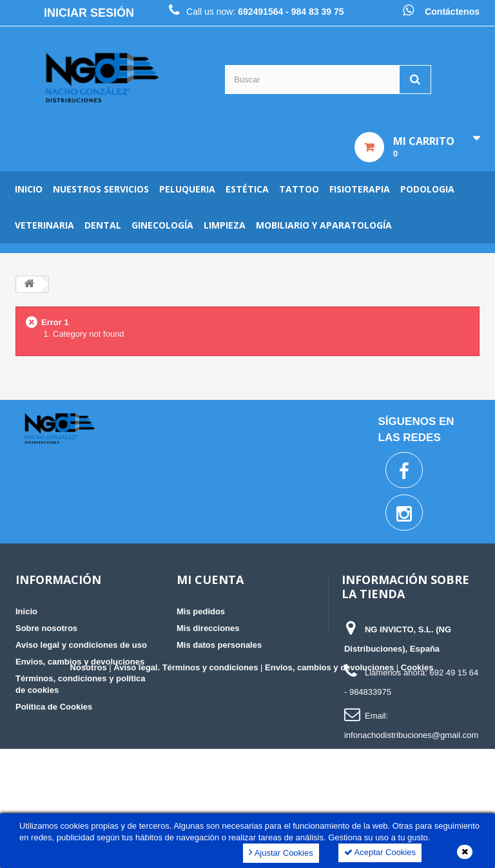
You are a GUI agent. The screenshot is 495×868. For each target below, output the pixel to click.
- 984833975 (368, 692)
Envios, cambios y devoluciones (80, 662)
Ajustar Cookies (281, 852)
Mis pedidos (201, 611)
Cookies (417, 787)
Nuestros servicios (101, 189)
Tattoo (299, 189)
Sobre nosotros (46, 628)
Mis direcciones (208, 628)
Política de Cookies (54, 707)
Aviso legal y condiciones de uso (81, 645)
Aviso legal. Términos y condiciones (186, 787)
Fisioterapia (360, 189)
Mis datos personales (219, 645)
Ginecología (162, 225)
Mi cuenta (210, 580)
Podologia (427, 189)
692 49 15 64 (454, 673)
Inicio (29, 189)
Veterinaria (44, 225)
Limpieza (225, 225)
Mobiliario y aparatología (324, 225)
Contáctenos (452, 12)
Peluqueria (187, 189)
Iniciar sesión (89, 13)
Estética (247, 189)
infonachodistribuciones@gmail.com (411, 735)
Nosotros (89, 787)
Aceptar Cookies (380, 852)
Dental (103, 225)
